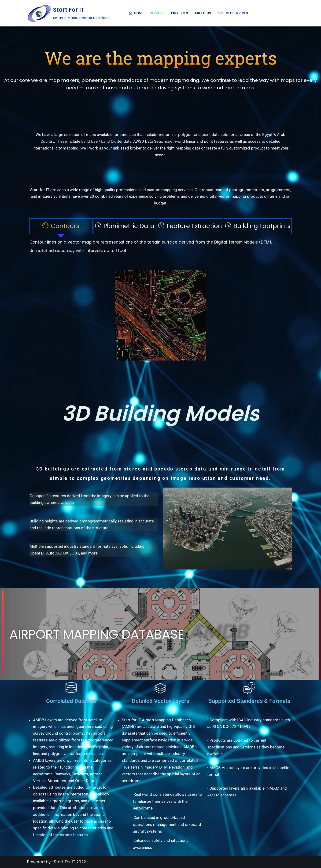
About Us (203, 13)
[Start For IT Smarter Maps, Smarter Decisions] (68, 13)
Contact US (279, 13)
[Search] (256, 13)
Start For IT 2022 (70, 862)
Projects (180, 13)
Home (136, 13)
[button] (164, 13)
